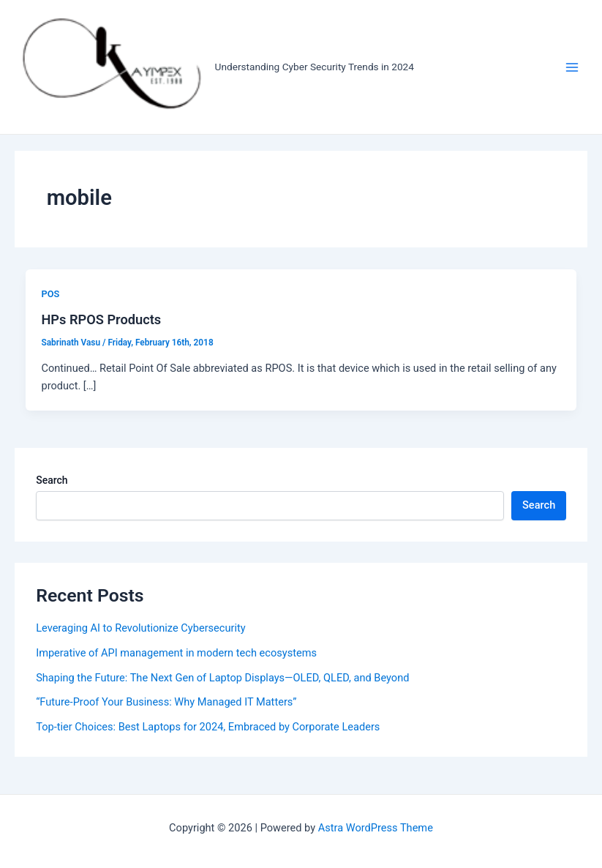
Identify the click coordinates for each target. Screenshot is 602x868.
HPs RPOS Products (101, 319)
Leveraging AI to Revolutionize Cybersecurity (140, 628)
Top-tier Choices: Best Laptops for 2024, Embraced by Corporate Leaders (208, 727)
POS (50, 294)
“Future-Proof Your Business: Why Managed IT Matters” (166, 702)
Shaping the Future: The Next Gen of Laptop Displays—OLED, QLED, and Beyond (222, 678)
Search (52, 480)
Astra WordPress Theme (376, 828)
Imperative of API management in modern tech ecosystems (176, 653)
